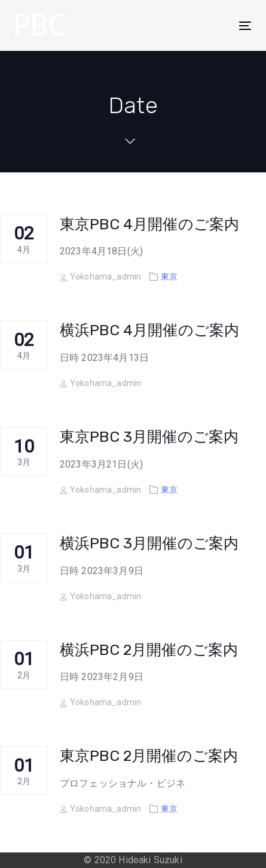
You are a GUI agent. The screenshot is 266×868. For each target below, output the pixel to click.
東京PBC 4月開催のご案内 (149, 224)
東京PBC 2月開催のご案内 (149, 756)
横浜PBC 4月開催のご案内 (149, 330)
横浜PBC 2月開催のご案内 (149, 650)
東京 (169, 277)
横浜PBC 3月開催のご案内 (149, 543)
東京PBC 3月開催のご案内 (149, 437)
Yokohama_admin (100, 277)
